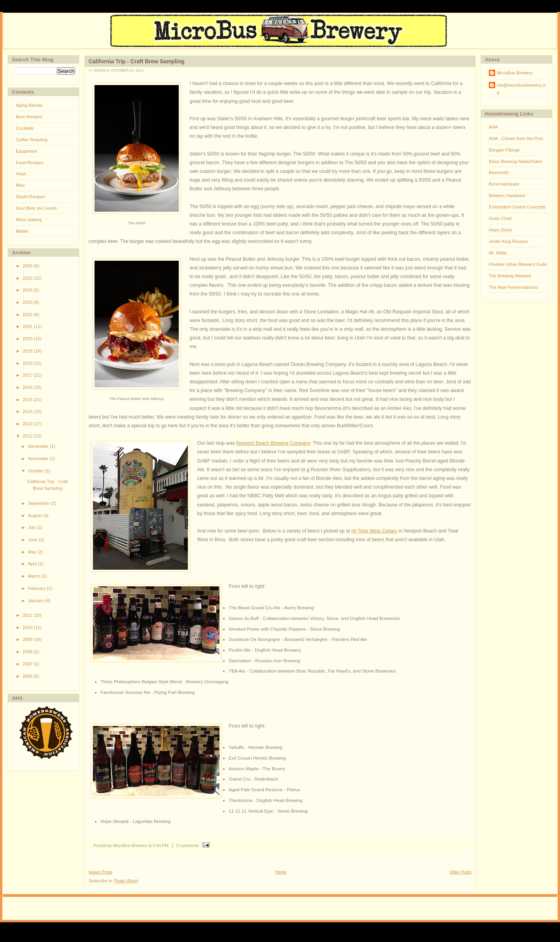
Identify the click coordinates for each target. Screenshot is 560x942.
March (35, 576)
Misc (20, 185)
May (33, 552)
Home (281, 872)
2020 (28, 339)
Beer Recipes (29, 117)
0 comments (188, 845)
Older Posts (461, 872)
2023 (28, 302)
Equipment (26, 151)
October (37, 471)
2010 (28, 627)
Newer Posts (100, 872)
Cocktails (25, 128)
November (39, 459)
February (38, 588)
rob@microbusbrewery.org (521, 89)
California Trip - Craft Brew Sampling (137, 61)
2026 (28, 266)
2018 (28, 363)
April (33, 564)
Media (22, 231)
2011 (28, 615)
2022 (28, 315)
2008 (28, 652)
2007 (28, 664)
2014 (28, 411)
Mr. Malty (498, 253)
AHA (493, 127)
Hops (21, 174)
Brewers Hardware (507, 195)
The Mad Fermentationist (513, 287)
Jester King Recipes (509, 241)
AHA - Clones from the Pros (516, 138)
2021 (28, 326)
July (33, 527)
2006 (28, 676)
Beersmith (499, 172)
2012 (28, 436)
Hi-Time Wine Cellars (374, 531)
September (40, 503)
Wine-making (29, 220)
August (36, 516)
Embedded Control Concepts (517, 207)
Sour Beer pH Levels (36, 208)
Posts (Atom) (126, 881)
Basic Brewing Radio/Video (516, 161)
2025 (28, 278)
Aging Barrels (29, 105)
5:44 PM (161, 845)
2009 (28, 639)
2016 (28, 387)
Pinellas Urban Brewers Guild (518, 264)
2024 (28, 290)
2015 (28, 400)
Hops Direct (500, 230)
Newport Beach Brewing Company (273, 443)
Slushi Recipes (30, 197)
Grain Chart (500, 218)
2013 (28, 424)
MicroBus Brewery (515, 73)
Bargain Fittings (504, 150)
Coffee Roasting (32, 140)
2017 (28, 375)
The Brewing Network (510, 276)
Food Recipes (29, 163)
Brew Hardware (504, 184)
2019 (28, 351)
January (37, 601)
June (33, 540)
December (39, 446)
